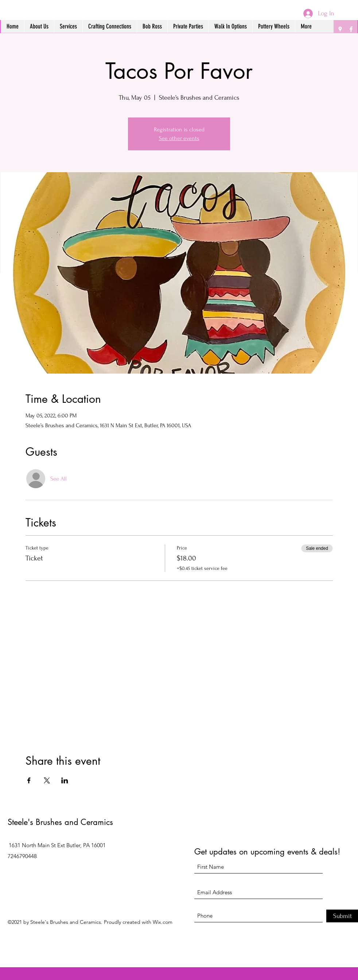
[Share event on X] (47, 780)
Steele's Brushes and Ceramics (60, 822)
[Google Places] (340, 29)
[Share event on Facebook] (29, 780)
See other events (179, 138)
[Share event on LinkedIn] (65, 780)
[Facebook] (351, 29)
